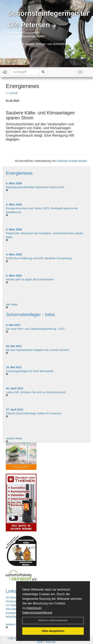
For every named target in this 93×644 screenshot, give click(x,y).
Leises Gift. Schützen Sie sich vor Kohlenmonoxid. (36, 392)
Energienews (19, 173)
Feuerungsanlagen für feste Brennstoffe (30, 371)
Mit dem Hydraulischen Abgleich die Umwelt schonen (38, 350)
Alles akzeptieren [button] (53, 631)
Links (11, 591)
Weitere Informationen (53, 620)
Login (11, 638)
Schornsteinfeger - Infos (30, 315)
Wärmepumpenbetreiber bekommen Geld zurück (35, 187)
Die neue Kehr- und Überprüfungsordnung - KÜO (35, 329)
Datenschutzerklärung (37, 613)
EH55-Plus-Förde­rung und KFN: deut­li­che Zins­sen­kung (39, 258)
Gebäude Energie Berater (72, 161)
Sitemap (50, 642)
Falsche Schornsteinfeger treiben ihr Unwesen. (34, 413)
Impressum (34, 608)
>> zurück (12, 93)
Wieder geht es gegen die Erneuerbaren (30, 279)
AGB (40, 642)
